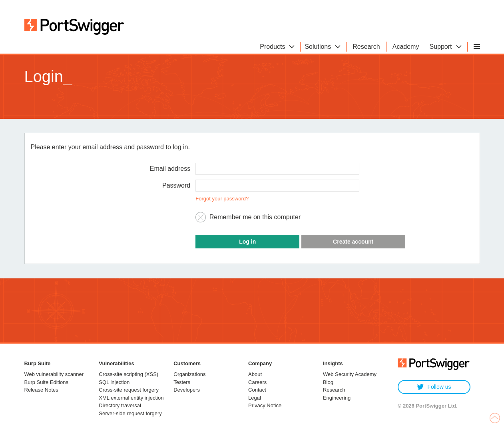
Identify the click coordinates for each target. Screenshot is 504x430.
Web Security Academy (350, 374)
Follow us (434, 387)
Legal (255, 398)
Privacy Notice (265, 405)
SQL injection (114, 382)
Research (334, 390)
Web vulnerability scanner (54, 374)
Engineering (337, 398)
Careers (257, 382)
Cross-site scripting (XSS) (128, 374)
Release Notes (41, 390)
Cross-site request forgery (129, 390)
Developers (187, 390)
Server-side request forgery (130, 413)
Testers (182, 382)
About (255, 374)
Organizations (189, 374)
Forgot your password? (222, 199)
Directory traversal (120, 405)
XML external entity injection (131, 398)
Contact (257, 390)
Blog (328, 382)
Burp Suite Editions (47, 382)
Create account (353, 242)
